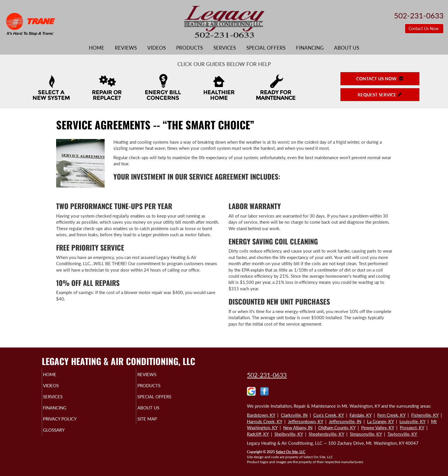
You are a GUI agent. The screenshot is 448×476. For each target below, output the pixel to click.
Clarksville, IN (294, 415)
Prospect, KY (412, 428)
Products (190, 48)
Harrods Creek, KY (264, 421)
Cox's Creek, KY (328, 415)
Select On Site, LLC (291, 452)
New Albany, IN (298, 428)
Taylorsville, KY (402, 434)
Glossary (64, 436)
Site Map (157, 424)
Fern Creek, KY (391, 415)
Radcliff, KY (258, 434)
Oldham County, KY (337, 428)
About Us (347, 48)
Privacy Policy (71, 424)
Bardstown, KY (261, 415)
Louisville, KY (412, 421)
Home (97, 48)
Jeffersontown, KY (305, 421)
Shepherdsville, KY (326, 434)
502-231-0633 (267, 375)
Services (225, 48)
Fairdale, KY (360, 415)
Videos (156, 48)
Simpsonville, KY (366, 434)
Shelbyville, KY (289, 434)
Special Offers (266, 48)
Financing (310, 48)
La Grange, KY (380, 421)
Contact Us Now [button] (424, 28)
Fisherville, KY (425, 415)
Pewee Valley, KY (378, 428)
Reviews (126, 48)
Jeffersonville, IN (345, 421)
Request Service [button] (380, 95)
